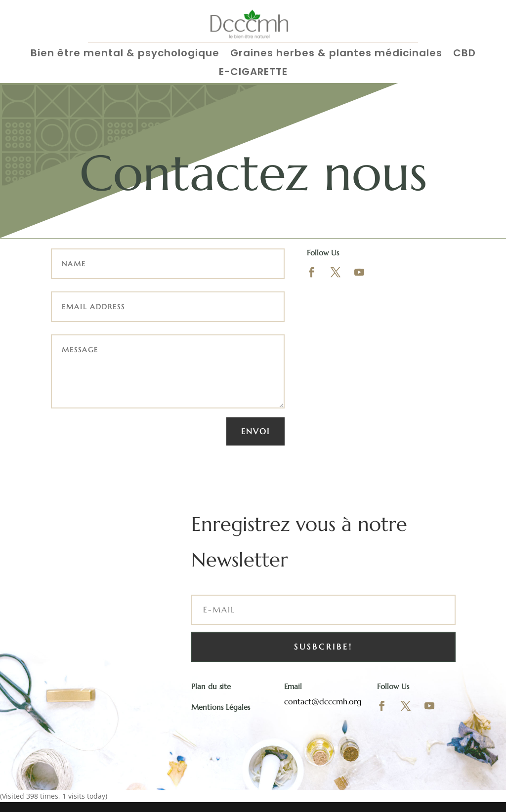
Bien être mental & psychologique (125, 54)
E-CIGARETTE (253, 72)
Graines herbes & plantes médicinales (336, 54)
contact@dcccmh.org (323, 701)
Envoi (255, 431)
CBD (464, 54)
